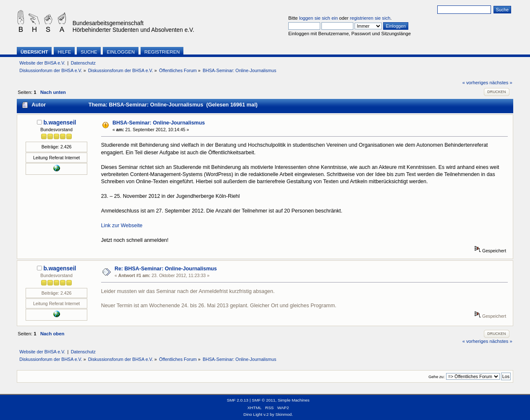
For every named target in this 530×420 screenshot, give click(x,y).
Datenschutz (83, 63)
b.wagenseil (60, 123)
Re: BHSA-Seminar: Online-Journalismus (166, 269)
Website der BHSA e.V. (42, 63)
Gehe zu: (437, 377)
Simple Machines (294, 400)
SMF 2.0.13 (238, 400)
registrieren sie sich (370, 18)
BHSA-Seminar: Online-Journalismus (159, 123)
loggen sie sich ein (319, 18)
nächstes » (501, 83)
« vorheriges (475, 83)
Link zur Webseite (122, 226)
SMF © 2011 (264, 400)
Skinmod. (284, 414)
